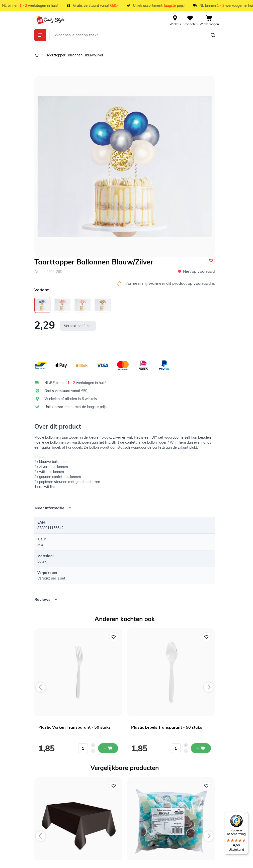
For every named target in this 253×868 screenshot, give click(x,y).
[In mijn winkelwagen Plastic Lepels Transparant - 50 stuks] (201, 748)
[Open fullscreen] (125, 166)
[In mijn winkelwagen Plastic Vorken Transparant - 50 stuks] (108, 748)
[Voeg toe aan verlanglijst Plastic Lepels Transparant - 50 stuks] (206, 637)
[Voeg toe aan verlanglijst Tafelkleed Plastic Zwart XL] (114, 786)
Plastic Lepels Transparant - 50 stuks (167, 727)
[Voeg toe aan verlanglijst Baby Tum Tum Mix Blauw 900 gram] (206, 786)
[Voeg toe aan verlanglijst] (211, 261)
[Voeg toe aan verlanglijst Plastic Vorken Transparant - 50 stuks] (114, 637)
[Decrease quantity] (93, 751)
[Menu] (245, 815)
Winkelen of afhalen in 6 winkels (71, 399)
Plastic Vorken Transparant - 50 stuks (74, 727)
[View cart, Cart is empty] (209, 20)
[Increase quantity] (93, 745)
